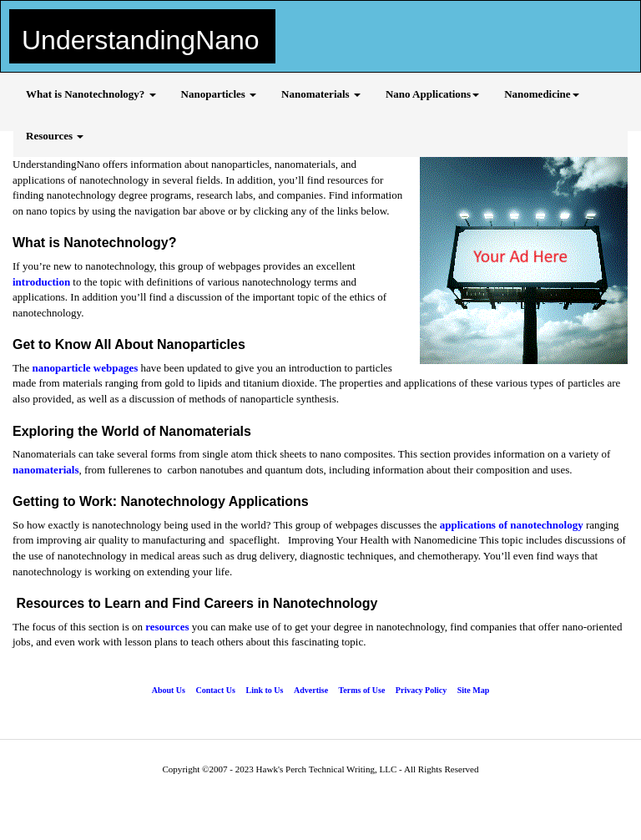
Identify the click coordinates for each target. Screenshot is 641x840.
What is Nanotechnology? (91, 94)
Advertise (311, 690)
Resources (55, 136)
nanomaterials (45, 470)
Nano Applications (432, 94)
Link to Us (264, 690)
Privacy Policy (421, 690)
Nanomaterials (321, 94)
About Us (169, 690)
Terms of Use (362, 690)
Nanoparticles (219, 94)
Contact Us (215, 690)
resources (167, 627)
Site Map (474, 690)
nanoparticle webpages (85, 368)
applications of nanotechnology (512, 525)
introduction (43, 282)
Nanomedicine (541, 94)
